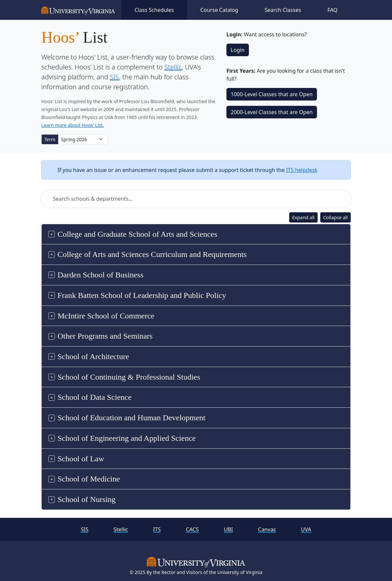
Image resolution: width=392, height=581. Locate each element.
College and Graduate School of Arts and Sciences (137, 234)
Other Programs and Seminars (105, 336)
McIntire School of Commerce (106, 316)
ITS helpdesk (302, 170)
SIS (114, 77)
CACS (192, 529)
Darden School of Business (100, 275)
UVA (306, 529)
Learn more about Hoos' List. (73, 125)
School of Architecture (93, 356)
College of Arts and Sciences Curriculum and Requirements (152, 254)
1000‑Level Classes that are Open (272, 94)
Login (238, 50)
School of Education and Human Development (131, 418)
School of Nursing (87, 499)
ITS (157, 529)
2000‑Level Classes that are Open (272, 112)
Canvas (267, 529)
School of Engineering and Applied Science (127, 438)
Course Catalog (219, 10)
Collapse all (335, 217)
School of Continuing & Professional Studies (129, 377)
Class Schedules (154, 10)
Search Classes (283, 10)
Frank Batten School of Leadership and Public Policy (142, 295)
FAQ (333, 10)
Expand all (303, 217)
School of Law (81, 459)
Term (50, 139)
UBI (228, 529)
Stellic (173, 67)
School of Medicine (89, 479)
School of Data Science (95, 397)
